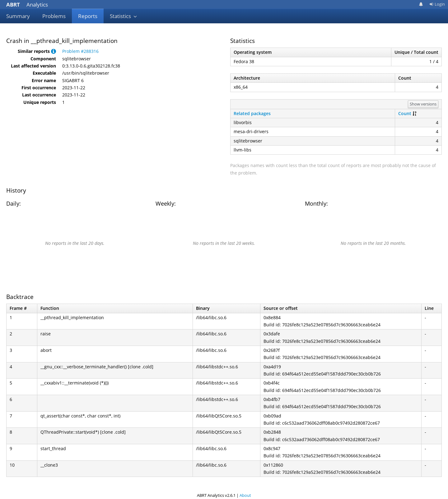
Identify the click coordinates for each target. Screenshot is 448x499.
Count (405, 113)
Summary (18, 16)
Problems (54, 16)
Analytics (27, 5)
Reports (88, 16)
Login (437, 4)
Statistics (124, 16)
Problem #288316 (80, 51)
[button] (54, 51)
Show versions (423, 104)
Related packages (252, 113)
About (245, 495)
